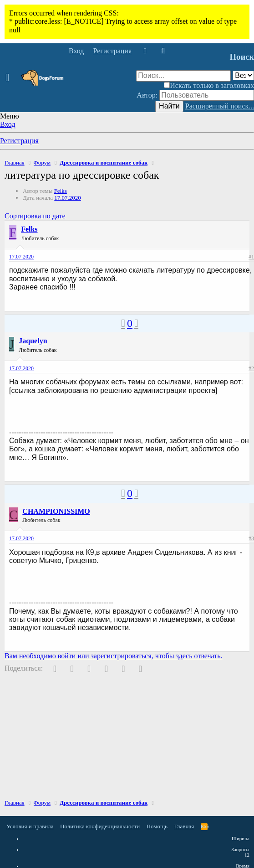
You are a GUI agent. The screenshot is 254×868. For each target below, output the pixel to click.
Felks (61, 191)
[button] (10, 78)
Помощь (157, 826)
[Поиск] (163, 51)
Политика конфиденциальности (100, 826)
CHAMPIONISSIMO (56, 511)
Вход (8, 124)
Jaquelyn (33, 341)
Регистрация (19, 141)
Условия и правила (30, 826)
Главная (184, 826)
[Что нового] (145, 51)
